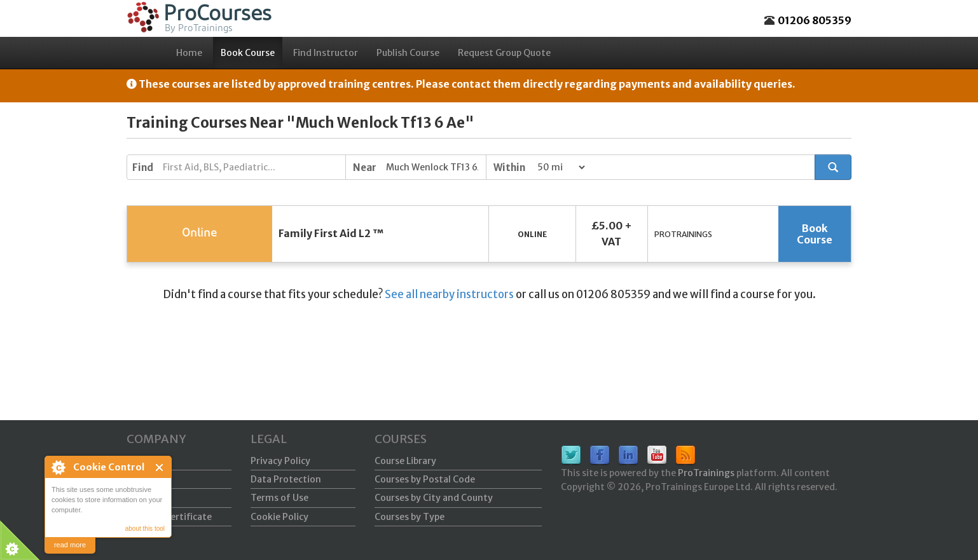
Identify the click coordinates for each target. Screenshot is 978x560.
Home (189, 53)
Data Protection (286, 479)
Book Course (248, 53)
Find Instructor (326, 53)
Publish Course (408, 53)
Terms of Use (279, 498)
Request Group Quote (504, 53)
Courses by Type (410, 517)
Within (509, 167)
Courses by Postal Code (425, 479)
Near (365, 167)
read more (70, 545)
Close (160, 468)
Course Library (405, 461)
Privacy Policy (280, 461)
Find (143, 167)
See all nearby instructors (449, 294)
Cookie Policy (279, 517)
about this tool (145, 529)
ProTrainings (706, 473)
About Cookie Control (58, 467)
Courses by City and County (434, 498)
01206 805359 (815, 20)
